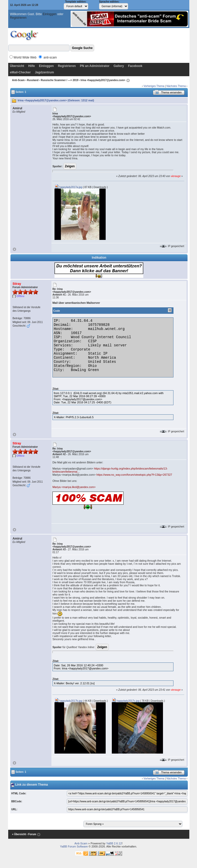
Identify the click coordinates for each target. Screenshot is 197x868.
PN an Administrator (95, 66)
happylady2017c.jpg (126, 701)
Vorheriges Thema (154, 86)
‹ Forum (31, 834)
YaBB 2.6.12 (114, 843)
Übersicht (17, 66)
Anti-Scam (18, 80)
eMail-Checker (20, 72)
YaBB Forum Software (74, 846)
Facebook (135, 66)
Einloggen (50, 14)
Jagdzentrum (44, 72)
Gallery (119, 66)
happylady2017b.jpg (68, 701)
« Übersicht (19, 834)
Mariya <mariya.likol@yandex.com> (74, 487)
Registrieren (18, 18)
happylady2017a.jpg (68, 187)
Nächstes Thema (176, 86)
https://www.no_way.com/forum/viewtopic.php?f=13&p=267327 (134, 475)
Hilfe (31, 66)
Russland (33, 80)
